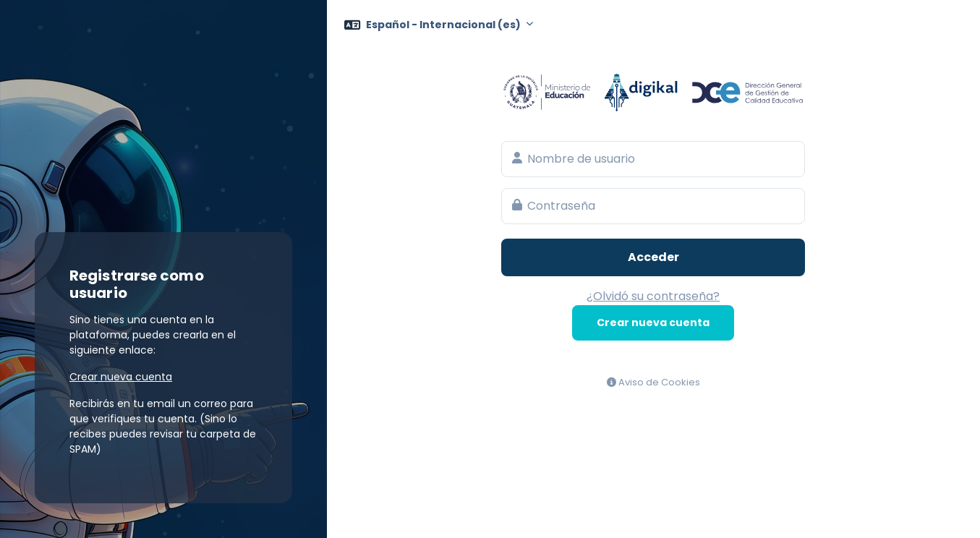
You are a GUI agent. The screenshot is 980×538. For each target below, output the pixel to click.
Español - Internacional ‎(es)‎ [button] (444, 25)
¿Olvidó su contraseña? (653, 296)
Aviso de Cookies (653, 382)
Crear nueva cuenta (653, 323)
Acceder (653, 257)
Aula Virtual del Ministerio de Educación (653, 93)
